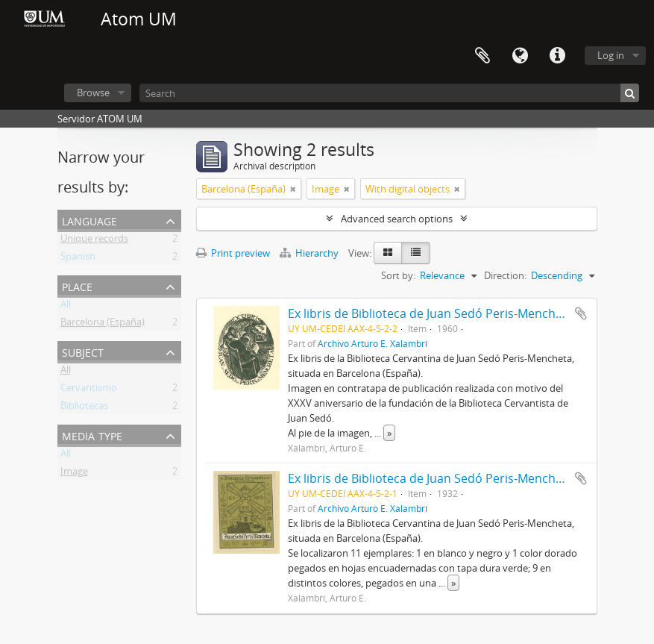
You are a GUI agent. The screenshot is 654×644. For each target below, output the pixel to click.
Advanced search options (397, 219)
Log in (611, 55)
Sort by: (398, 275)
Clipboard (482, 56)
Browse (93, 93)
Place (77, 285)
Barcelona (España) (103, 325)
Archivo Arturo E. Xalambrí (372, 343)
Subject (83, 351)
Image (74, 474)
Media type (92, 435)
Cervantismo (89, 390)
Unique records (94, 241)
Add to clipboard (581, 313)
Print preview (233, 253)
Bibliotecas (84, 408)
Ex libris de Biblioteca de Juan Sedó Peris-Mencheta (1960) (449, 313)
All (66, 307)
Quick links (557, 56)
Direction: (505, 275)
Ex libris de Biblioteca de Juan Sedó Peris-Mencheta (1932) (449, 478)
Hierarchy (310, 253)
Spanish (78, 259)
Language (520, 56)
